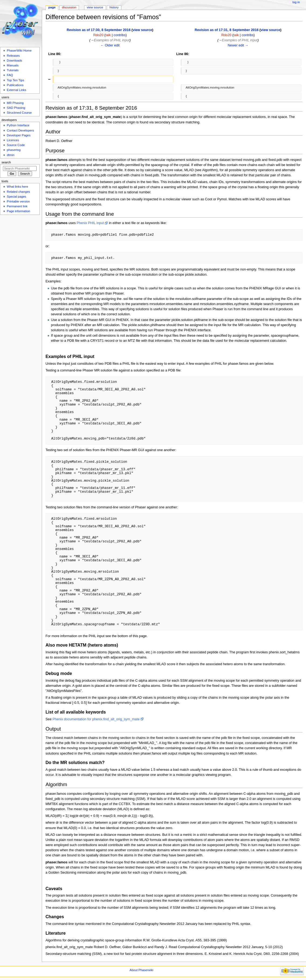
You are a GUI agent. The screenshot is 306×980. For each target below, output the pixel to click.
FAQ (10, 75)
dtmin (11, 155)
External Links (16, 90)
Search (6, 162)
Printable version (18, 201)
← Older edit (110, 45)
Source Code (16, 145)
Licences (13, 140)
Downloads (14, 60)
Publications (15, 85)
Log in (296, 2)
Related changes (18, 192)
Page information (18, 211)
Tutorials (13, 70)
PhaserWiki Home (19, 50)
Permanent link (17, 206)
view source (142, 30)
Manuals (13, 65)
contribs (119, 35)
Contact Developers (20, 130)
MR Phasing (15, 103)
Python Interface (18, 125)
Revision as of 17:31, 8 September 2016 (227, 30)
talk (108, 35)
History (114, 7)
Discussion (69, 7)
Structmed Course (19, 113)
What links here (17, 187)
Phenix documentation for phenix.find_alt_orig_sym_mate (96, 719)
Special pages (16, 197)
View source (95, 7)
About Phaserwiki (142, 970)
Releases (13, 56)
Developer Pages (19, 135)
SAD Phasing (16, 108)
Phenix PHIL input (90, 223)
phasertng (14, 150)
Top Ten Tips (15, 80)
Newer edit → (238, 45)
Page (52, 7)
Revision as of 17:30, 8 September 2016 (99, 30)
